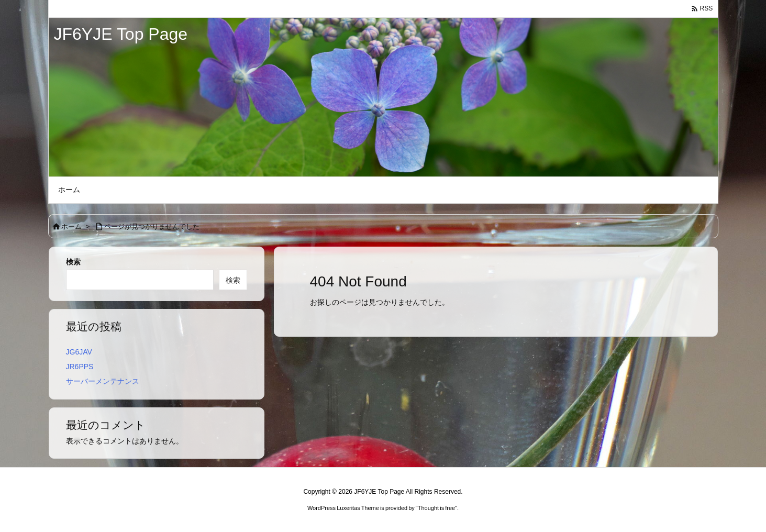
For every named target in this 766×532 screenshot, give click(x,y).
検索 (73, 262)
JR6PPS (80, 367)
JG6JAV (79, 352)
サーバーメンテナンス (103, 381)
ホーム (71, 226)
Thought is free (436, 508)
